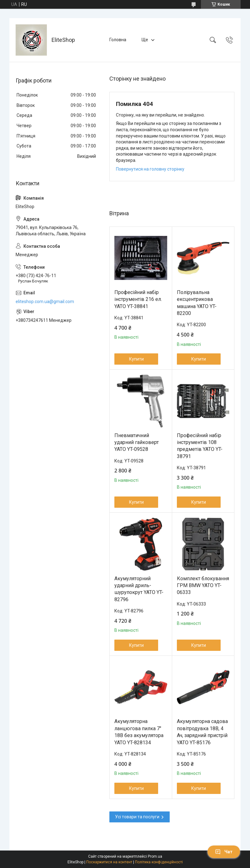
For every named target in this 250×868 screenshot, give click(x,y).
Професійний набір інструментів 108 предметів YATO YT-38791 (200, 446)
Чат (224, 852)
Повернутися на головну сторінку (150, 169)
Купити (136, 359)
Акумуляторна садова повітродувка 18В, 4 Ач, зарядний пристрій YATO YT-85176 (202, 732)
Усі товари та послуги (137, 817)
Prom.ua (155, 856)
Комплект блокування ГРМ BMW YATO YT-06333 (203, 586)
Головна (118, 40)
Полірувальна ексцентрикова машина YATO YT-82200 (197, 303)
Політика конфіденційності (159, 862)
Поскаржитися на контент (109, 862)
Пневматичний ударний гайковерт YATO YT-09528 (137, 442)
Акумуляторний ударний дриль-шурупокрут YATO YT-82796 (139, 589)
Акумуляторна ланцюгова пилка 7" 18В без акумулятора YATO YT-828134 (139, 732)
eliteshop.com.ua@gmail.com (45, 302)
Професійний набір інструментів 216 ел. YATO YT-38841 (138, 299)
